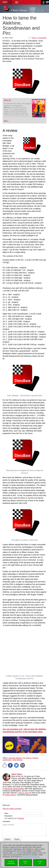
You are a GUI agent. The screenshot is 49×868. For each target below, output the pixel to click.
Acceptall (40, 862)
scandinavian (7, 760)
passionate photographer (14, 789)
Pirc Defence (27, 758)
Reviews (35, 758)
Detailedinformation (11, 862)
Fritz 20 (7, 100)
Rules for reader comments (12, 809)
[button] (17, 2)
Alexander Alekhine (15, 758)
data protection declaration (31, 857)
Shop (5, 2)
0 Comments (42, 38)
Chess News (19, 10)
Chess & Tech (23, 793)
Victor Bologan (18, 760)
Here (15, 853)
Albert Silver (17, 774)
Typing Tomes (10, 795)
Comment (6, 821)
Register (21, 818)
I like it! (34, 38)
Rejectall (25, 862)
